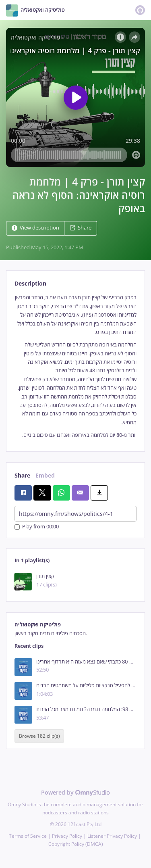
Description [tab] (30, 283)
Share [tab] (22, 475)
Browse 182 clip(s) (39, 736)
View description (35, 228)
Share (81, 228)
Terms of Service (28, 836)
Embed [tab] (45, 475)
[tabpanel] (75, 366)
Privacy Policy (67, 836)
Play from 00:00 (37, 527)
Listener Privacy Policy (112, 836)
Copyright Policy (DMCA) (76, 844)
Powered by (75, 792)
